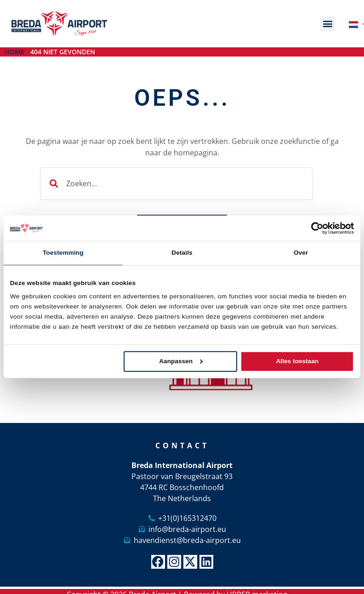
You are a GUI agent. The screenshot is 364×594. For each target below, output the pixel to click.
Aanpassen (181, 361)
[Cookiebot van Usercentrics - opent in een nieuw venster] (314, 228)
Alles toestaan (298, 361)
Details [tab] (182, 253)
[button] (327, 24)
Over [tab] (301, 253)
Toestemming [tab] (63, 253)
